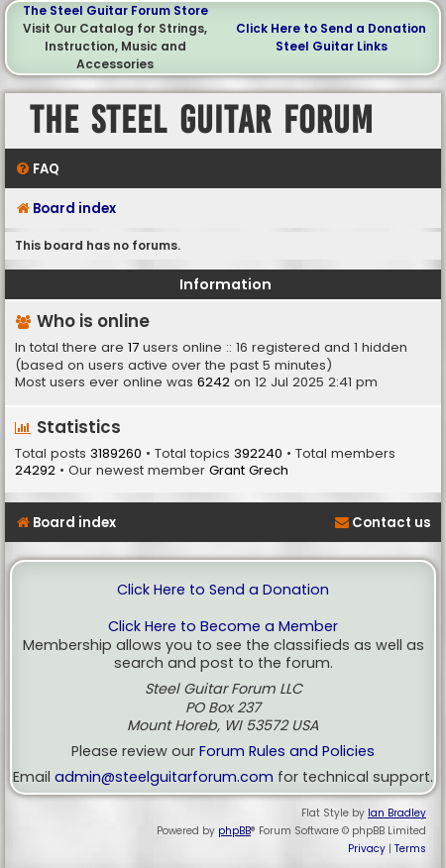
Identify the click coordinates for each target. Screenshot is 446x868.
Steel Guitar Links (332, 46)
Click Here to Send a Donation (331, 28)
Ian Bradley (397, 813)
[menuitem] (37, 169)
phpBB (234, 831)
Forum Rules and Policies (287, 752)
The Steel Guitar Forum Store (115, 10)
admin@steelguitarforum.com (164, 777)
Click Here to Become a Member (223, 627)
